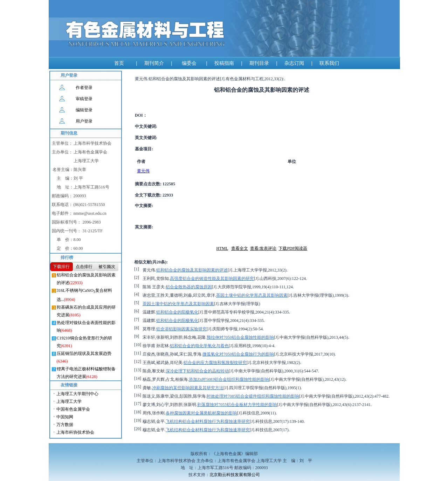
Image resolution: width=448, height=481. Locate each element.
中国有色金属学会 (73, 409)
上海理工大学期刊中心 (77, 394)
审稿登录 (84, 99)
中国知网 (65, 417)
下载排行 (61, 267)
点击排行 (84, 267)
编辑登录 (84, 110)
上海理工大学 (69, 401)
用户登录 (84, 121)
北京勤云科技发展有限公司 (235, 475)
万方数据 (65, 425)
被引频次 (107, 267)
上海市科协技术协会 (75, 432)
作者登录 (84, 88)
